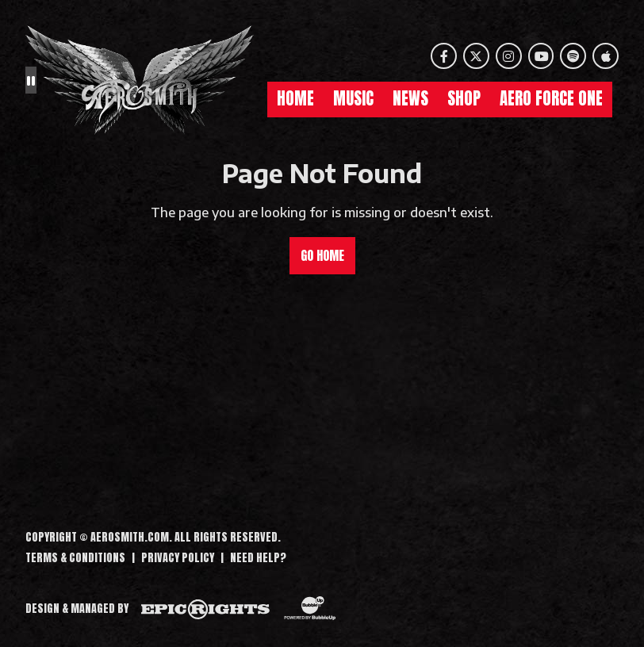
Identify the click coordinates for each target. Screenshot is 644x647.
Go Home (322, 255)
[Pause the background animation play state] (31, 80)
